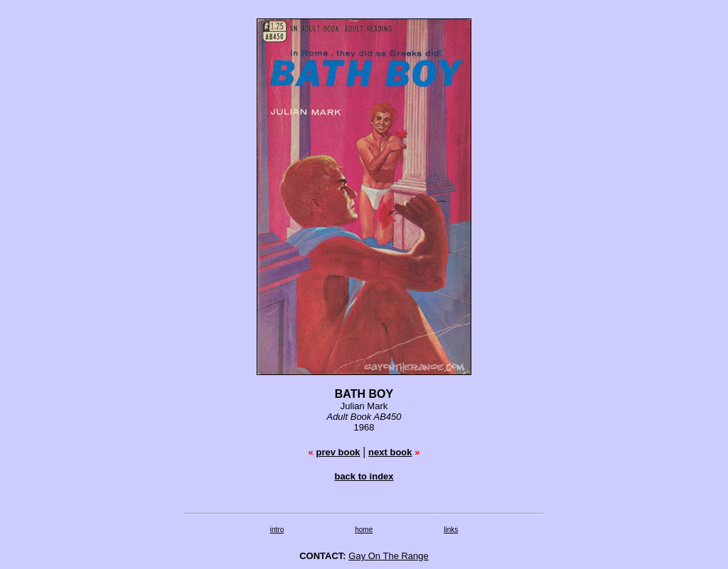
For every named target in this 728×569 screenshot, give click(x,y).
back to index (364, 476)
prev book (338, 452)
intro (277, 530)
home (364, 530)
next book (390, 452)
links (451, 530)
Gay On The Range (389, 556)
